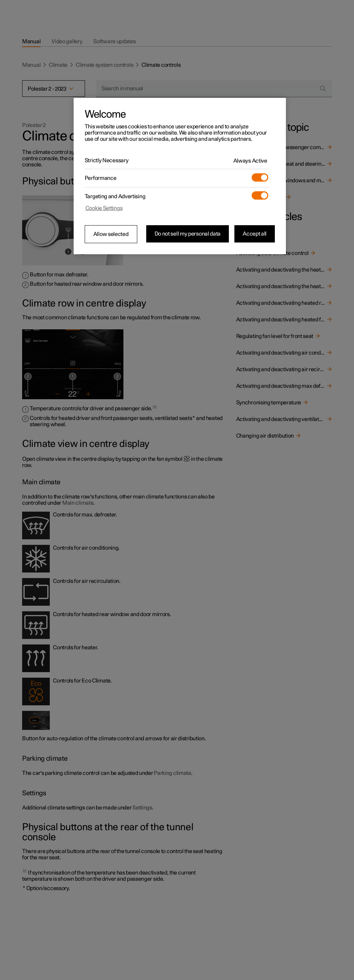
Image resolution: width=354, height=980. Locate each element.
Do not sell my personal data (188, 234)
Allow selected (111, 234)
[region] (180, 176)
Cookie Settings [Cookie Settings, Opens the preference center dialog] (104, 208)
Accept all (255, 234)
